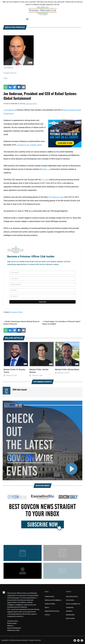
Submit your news (13, 630)
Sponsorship (70, 618)
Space (47, 607)
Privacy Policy (12, 623)
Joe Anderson (9, 110)
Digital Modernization (52, 611)
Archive (47, 615)
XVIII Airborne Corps (56, 197)
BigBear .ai (46, 169)
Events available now (73, 604)
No (58, 4)
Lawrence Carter (31, 104)
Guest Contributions (14, 628)
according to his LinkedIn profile (29, 145)
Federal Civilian (50, 604)
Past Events (70, 600)
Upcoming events (72, 596)
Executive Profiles (17, 312)
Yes (55, 4)
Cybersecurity (49, 596)
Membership (70, 615)
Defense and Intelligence (53, 600)
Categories (70, 607)
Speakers (69, 611)
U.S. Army (45, 180)
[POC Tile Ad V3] (65, 133)
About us (10, 626)
